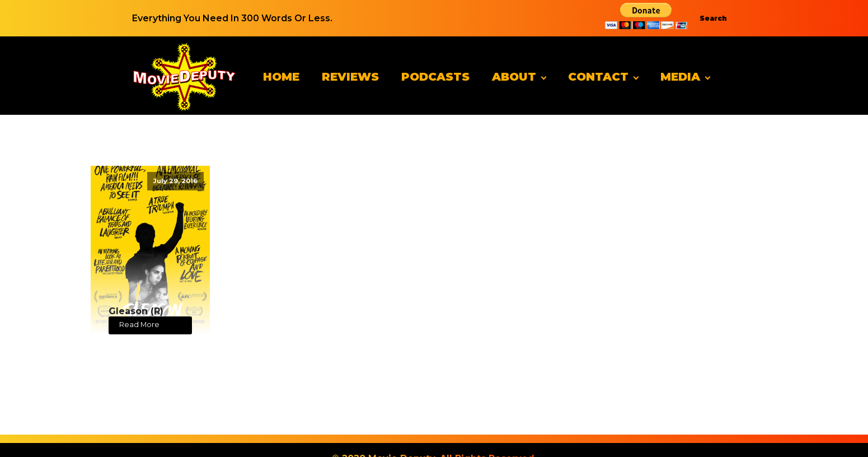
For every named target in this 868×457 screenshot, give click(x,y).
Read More (139, 325)
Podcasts (435, 77)
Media (680, 77)
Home (281, 77)
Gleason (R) (136, 311)
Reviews (350, 77)
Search (713, 18)
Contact (598, 77)
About (514, 77)
